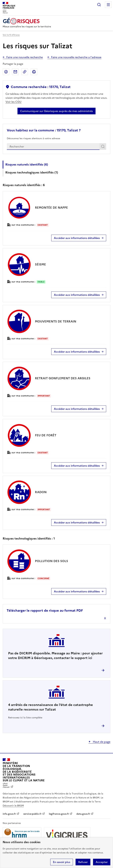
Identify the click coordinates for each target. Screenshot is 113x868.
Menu (108, 5)
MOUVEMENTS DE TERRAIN (56, 321)
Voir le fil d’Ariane (11, 35)
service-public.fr (32, 814)
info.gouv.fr (9, 814)
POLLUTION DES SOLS (52, 561)
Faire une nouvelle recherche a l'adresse (76, 57)
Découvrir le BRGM (13, 806)
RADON (41, 492)
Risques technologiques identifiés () (32, 172)
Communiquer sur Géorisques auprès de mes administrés (56, 111)
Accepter (102, 862)
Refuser (83, 862)
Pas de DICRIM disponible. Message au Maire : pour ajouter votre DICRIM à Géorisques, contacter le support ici (55, 656)
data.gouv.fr (83, 814)
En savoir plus (62, 862)
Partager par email (15, 72)
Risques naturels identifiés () (27, 164)
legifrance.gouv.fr (59, 814)
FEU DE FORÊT (46, 435)
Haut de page (101, 742)
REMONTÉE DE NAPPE (51, 208)
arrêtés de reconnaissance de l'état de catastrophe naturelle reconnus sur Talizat (51, 707)
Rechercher (99, 5)
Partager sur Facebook (6, 72)
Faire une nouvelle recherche (25, 57)
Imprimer (34, 72)
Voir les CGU (13, 102)
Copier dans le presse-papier (25, 72)
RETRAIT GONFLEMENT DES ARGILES (63, 378)
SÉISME (40, 264)
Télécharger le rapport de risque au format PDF (45, 610)
